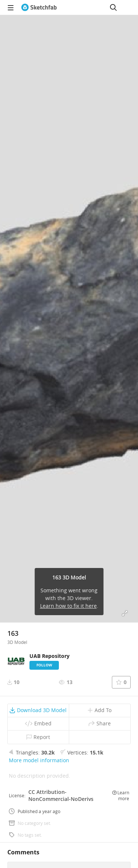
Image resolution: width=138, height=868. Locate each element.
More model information (39, 760)
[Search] (113, 7)
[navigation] (11, 7)
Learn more (121, 795)
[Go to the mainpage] (39, 7)
